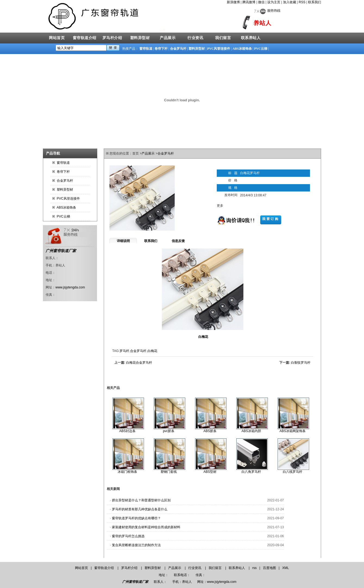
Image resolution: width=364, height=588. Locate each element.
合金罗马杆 (178, 49)
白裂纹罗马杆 (301, 363)
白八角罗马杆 (251, 472)
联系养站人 (251, 38)
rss (255, 568)
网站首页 (57, 38)
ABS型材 (210, 472)
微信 (261, 2)
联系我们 (315, 2)
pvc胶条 (169, 431)
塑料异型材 (140, 38)
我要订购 (271, 219)
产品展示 (168, 38)
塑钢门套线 (169, 472)
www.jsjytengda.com (70, 287)
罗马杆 (124, 351)
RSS (302, 2)
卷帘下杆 (161, 49)
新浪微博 (233, 2)
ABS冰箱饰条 (242, 49)
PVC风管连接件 (219, 49)
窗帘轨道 (146, 49)
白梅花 (152, 351)
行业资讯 (195, 38)
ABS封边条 (127, 431)
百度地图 (269, 568)
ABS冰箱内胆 (251, 431)
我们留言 (223, 38)
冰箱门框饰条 (127, 472)
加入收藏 (290, 2)
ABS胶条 (210, 431)
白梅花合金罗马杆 (139, 363)
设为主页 (274, 2)
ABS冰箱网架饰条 (293, 431)
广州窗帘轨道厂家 (61, 251)
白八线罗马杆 (293, 472)
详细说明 (123, 241)
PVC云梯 (261, 49)
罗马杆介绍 (112, 38)
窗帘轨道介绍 (85, 38)
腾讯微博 (249, 2)
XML (286, 568)
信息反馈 (178, 241)
